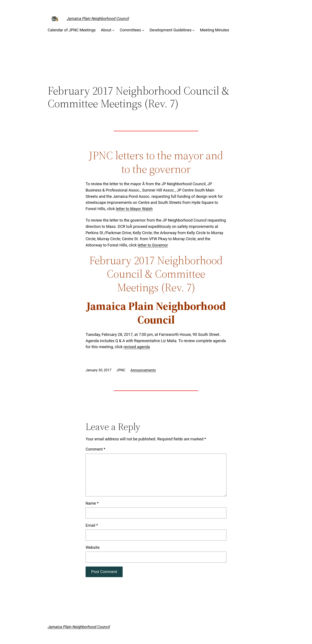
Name (92, 503)
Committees (130, 30)
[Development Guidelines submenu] (194, 30)
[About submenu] (113, 30)
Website (93, 547)
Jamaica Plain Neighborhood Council (98, 19)
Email (92, 525)
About (106, 30)
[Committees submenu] (143, 30)
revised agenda (137, 347)
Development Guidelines (171, 30)
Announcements (143, 370)
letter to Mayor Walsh (134, 209)
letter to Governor (153, 245)
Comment (95, 449)
